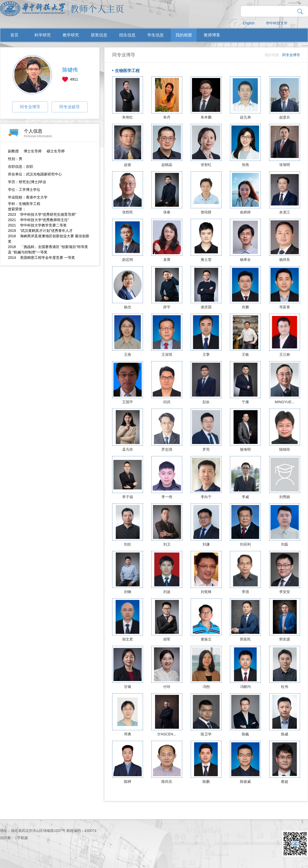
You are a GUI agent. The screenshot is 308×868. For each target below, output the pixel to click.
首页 (14, 35)
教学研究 (71, 35)
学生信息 (156, 35)
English (249, 23)
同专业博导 (30, 107)
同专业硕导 (70, 107)
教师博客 (212, 35)
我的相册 (184, 35)
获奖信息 (99, 35)
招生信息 (127, 35)
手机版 (23, 838)
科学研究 (43, 35)
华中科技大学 (277, 23)
